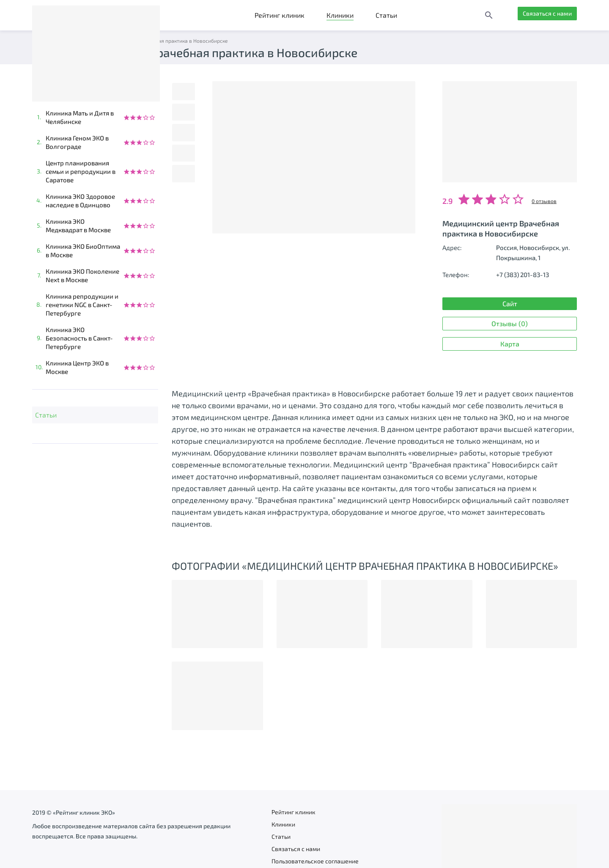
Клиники (340, 15)
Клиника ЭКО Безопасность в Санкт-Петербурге (79, 338)
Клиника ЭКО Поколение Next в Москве (82, 275)
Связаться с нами (543, 15)
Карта (477, 317)
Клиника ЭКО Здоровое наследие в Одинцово (80, 201)
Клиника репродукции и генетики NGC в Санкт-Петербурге (82, 305)
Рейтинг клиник (280, 15)
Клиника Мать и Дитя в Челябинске (80, 117)
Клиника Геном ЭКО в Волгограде (77, 142)
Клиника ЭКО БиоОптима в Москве (83, 250)
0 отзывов (544, 201)
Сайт (474, 304)
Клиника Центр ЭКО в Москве (77, 367)
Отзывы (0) (542, 304)
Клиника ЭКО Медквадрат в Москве (78, 225)
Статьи (386, 15)
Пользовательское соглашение (315, 861)
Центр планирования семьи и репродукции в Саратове (81, 171)
